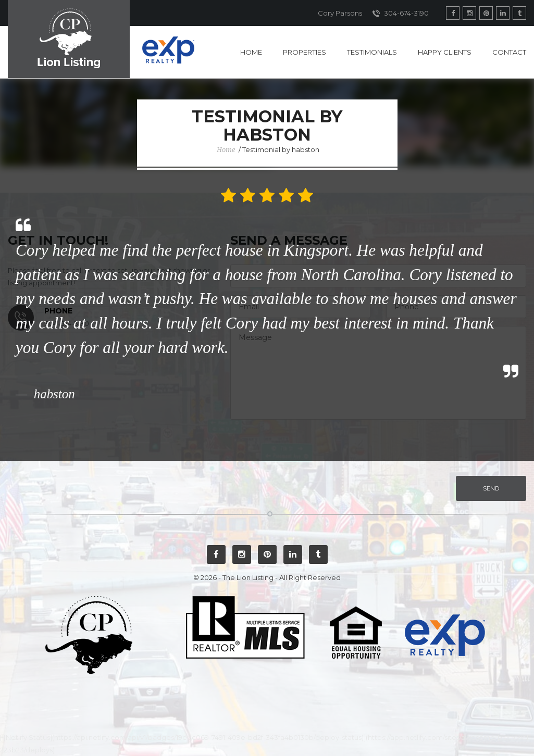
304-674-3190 (401, 14)
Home (251, 52)
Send (491, 488)
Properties (305, 52)
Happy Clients (445, 52)
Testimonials (372, 52)
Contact (509, 52)
